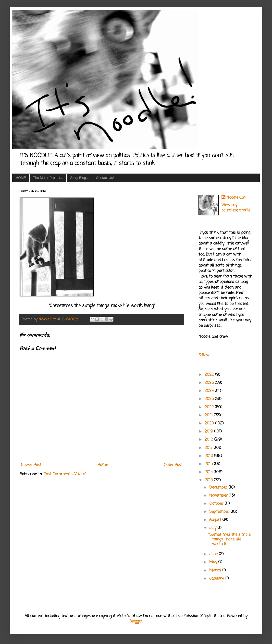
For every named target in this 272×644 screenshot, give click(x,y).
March (216, 571)
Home (103, 465)
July (213, 528)
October (217, 504)
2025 (210, 383)
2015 (209, 464)
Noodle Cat (236, 198)
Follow (204, 355)
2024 (210, 391)
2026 (210, 375)
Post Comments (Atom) (65, 474)
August (216, 520)
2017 (209, 448)
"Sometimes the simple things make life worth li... (229, 539)
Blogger (136, 621)
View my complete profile (236, 208)
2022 (210, 407)
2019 (209, 432)
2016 (209, 456)
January (217, 579)
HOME (21, 178)
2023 (210, 399)
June (214, 554)
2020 (210, 423)
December (219, 488)
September (220, 512)
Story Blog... (79, 178)
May (214, 562)
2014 (209, 472)
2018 (210, 440)
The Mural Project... (48, 178)
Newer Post (31, 465)
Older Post (173, 465)
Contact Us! (105, 178)
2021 (209, 415)
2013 (209, 480)
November (219, 496)
